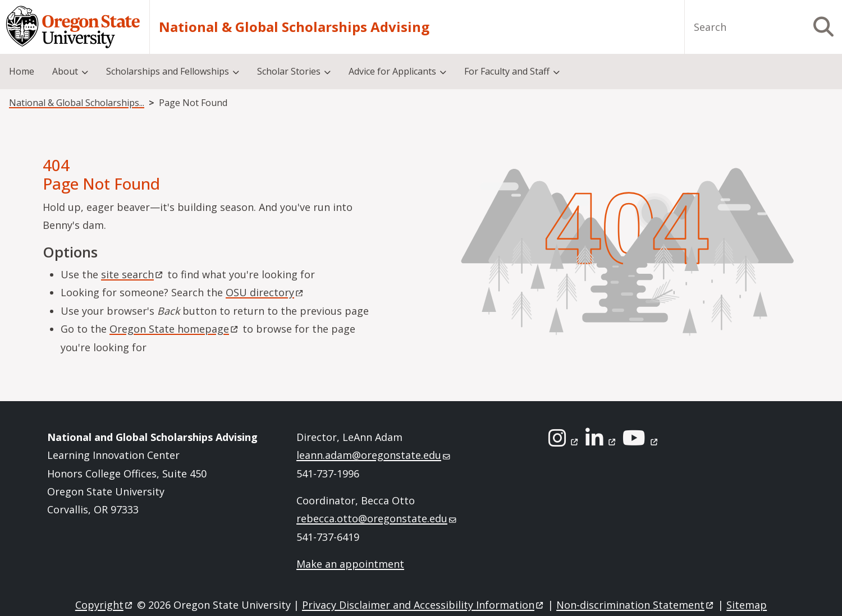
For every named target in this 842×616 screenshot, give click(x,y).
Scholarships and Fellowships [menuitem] (168, 71)
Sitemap (747, 605)
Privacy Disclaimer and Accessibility (424, 605)
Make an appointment (350, 564)
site (133, 274)
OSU (265, 292)
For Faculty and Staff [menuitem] (507, 71)
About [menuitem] (65, 71)
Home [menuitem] (22, 71)
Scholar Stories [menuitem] (289, 71)
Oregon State (175, 329)
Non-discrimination (636, 605)
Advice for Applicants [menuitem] (392, 71)
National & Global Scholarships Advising (294, 27)
